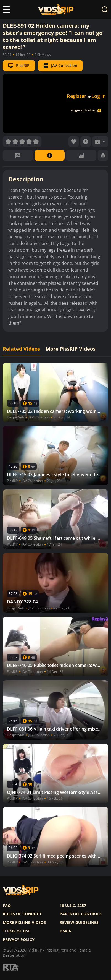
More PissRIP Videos (71, 349)
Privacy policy (19, 940)
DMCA (65, 931)
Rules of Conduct (22, 914)
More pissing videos (24, 922)
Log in (99, 96)
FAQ (7, 906)
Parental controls (81, 914)
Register (77, 96)
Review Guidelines (79, 922)
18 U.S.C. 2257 (73, 906)
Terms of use (17, 931)
